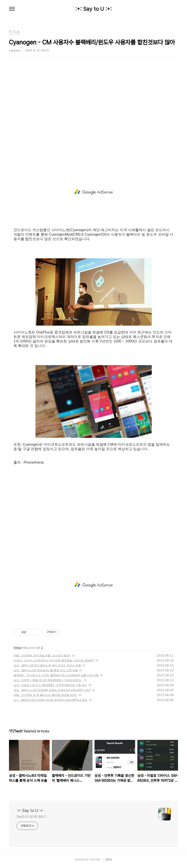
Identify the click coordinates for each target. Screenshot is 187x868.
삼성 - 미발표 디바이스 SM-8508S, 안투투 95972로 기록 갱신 (50, 685)
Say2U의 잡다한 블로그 (32, 817)
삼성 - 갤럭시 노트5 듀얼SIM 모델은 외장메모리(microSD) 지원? (52, 690)
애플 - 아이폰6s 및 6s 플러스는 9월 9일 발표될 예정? (45, 695)
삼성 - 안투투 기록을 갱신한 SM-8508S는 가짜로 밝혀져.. (48, 680)
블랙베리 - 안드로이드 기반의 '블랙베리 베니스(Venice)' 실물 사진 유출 (56, 675)
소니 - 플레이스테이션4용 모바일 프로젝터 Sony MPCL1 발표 (50, 700)
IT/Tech (18, 648)
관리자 (109, 860)
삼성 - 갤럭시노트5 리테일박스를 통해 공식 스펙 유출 (46, 670)
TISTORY (95, 860)
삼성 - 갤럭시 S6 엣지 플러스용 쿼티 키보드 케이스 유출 (47, 665)
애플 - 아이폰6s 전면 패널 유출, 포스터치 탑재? (42, 655)
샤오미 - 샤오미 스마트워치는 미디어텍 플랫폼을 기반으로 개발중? (54, 660)
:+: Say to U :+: (93, 9)
